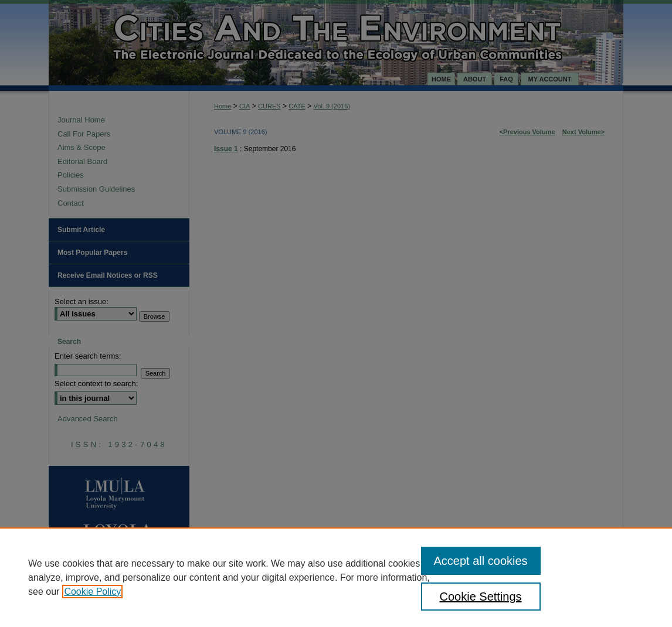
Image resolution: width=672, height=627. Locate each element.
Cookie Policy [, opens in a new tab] (92, 592)
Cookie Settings (481, 597)
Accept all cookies (481, 561)
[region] (336, 577)
